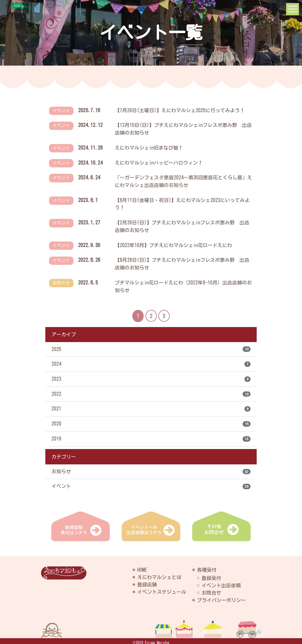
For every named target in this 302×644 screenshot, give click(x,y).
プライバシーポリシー (221, 597)
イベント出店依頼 (221, 582)
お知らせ (151, 469)
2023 (151, 376)
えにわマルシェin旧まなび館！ (149, 147)
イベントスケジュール (162, 589)
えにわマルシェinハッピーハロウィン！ (159, 162)
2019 (151, 436)
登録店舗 (147, 581)
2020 (151, 421)
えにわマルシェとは (159, 574)
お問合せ (211, 590)
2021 (151, 406)
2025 (151, 346)
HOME (142, 567)
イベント (151, 484)
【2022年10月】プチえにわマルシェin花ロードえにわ (174, 243)
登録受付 (211, 575)
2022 (151, 391)
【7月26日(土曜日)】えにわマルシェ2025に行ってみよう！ (180, 110)
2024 (151, 361)
